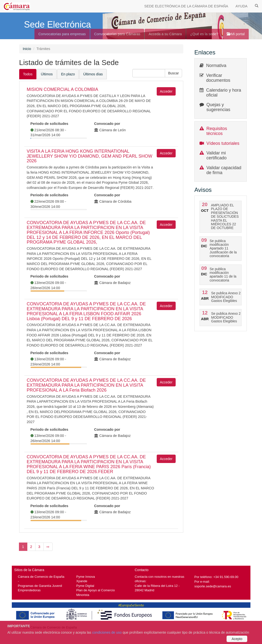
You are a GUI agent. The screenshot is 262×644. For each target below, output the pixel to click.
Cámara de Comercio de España (41, 577)
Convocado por (107, 124)
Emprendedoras (29, 590)
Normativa (216, 66)
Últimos (47, 74)
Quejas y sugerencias (218, 107)
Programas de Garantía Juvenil (40, 586)
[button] (173, 73)
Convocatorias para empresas (62, 34)
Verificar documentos (218, 78)
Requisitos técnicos (217, 131)
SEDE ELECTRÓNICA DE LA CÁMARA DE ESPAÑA (186, 6)
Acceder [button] (166, 91)
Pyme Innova (86, 577)
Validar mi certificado (216, 155)
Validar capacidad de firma (224, 170)
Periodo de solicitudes (49, 124)
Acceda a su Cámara (165, 34)
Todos (28, 74)
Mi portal (236, 34)
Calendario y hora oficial (224, 93)
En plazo (68, 74)
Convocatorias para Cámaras (117, 34)
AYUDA (241, 6)
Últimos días (93, 74)
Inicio (27, 49)
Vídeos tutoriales (223, 143)
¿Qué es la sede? (204, 34)
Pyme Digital (85, 586)
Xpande (82, 581)
